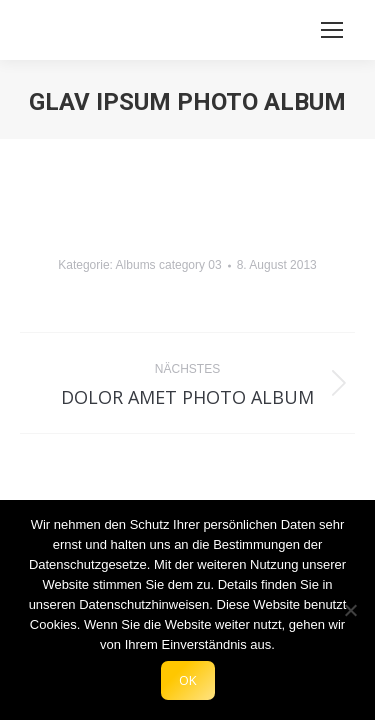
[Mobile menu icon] (332, 30)
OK (188, 680)
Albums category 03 (169, 265)
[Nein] (350, 610)
